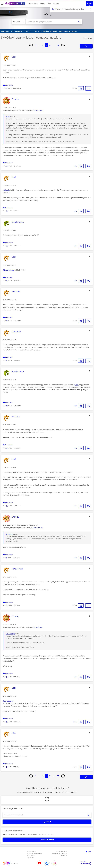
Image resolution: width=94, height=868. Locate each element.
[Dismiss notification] (91, 9)
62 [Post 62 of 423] (7, 166)
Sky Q (47, 14)
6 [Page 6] (50, 45)
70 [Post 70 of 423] (7, 506)
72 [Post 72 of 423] (7, 605)
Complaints (31, 855)
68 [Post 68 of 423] (7, 406)
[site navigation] (2, 4)
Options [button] (86, 38)
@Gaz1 (8, 117)
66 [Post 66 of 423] (7, 321)
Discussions (33, 4)
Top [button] (89, 852)
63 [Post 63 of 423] (7, 211)
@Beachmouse (9, 270)
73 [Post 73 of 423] (7, 677)
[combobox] (51, 22)
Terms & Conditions (61, 851)
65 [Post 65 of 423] (7, 281)
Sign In (89, 4)
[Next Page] (63, 45)
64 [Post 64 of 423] (7, 246)
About (56, 4)
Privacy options (32, 851)
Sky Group (30, 857)
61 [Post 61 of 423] (7, 88)
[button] (90, 56)
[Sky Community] (15, 4)
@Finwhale (9, 534)
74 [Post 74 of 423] (7, 722)
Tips (49, 4)
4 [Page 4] (43, 45)
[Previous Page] (31, 45)
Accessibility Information (59, 853)
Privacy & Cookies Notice (35, 853)
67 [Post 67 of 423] (7, 361)
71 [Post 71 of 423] (7, 558)
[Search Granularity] (19, 22)
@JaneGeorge (10, 634)
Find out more (38, 110)
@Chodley (7, 190)
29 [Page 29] (58, 45)
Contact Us (63, 855)
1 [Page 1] (36, 45)
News (43, 4)
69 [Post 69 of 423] (7, 448)
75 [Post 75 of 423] (7, 767)
